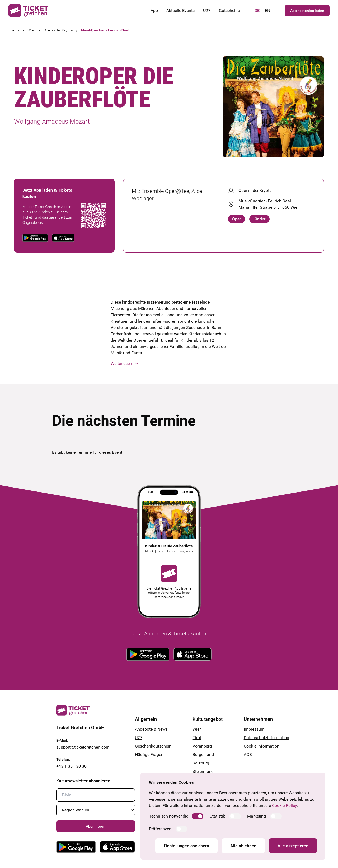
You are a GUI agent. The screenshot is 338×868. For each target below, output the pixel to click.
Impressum (254, 729)
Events (14, 30)
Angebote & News (151, 729)
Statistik (217, 816)
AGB (248, 755)
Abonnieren (96, 826)
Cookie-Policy (284, 806)
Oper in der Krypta (58, 30)
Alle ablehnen (243, 846)
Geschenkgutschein (153, 746)
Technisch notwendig (169, 816)
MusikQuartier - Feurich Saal (105, 30)
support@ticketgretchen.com (83, 747)
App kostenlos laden (307, 11)
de (257, 10)
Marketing (257, 816)
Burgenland (203, 755)
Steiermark (203, 771)
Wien (32, 30)
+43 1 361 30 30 (71, 766)
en (267, 10)
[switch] (198, 816)
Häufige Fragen (149, 755)
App (154, 10)
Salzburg (201, 763)
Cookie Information (262, 746)
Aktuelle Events (180, 10)
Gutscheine (229, 10)
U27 (207, 10)
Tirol (197, 738)
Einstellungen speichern (186, 846)
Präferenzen (160, 829)
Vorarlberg (202, 746)
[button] (169, 364)
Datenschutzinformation (263, 738)
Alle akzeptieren (293, 846)
